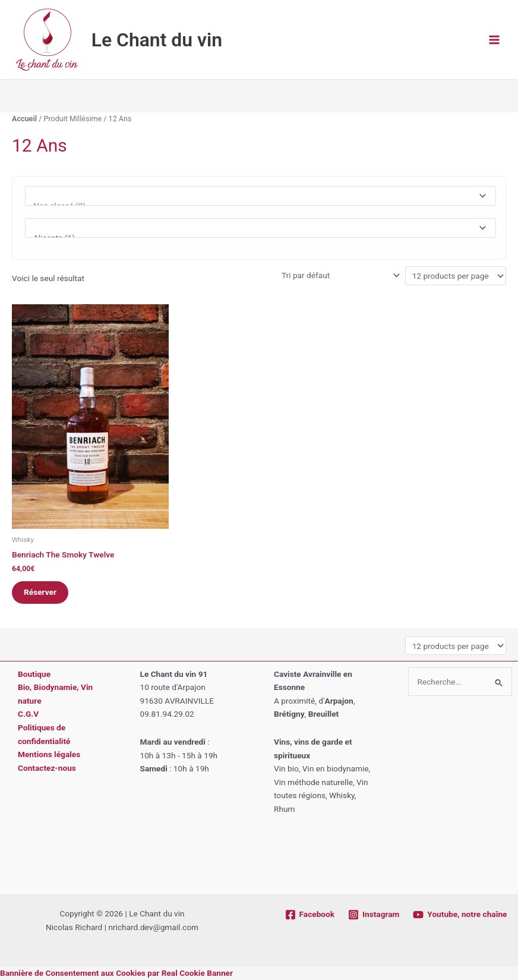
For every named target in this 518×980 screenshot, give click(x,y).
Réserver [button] (40, 592)
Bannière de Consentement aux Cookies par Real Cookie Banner (116, 973)
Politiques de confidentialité (44, 734)
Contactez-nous (47, 768)
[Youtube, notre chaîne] (460, 915)
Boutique (34, 674)
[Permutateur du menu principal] (495, 40)
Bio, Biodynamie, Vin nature (55, 694)
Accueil (24, 119)
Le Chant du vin (157, 40)
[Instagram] (374, 915)
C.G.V (28, 714)
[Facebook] (309, 915)
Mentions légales (49, 754)
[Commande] (340, 275)
